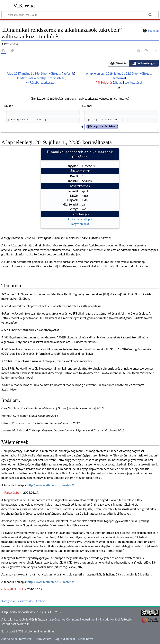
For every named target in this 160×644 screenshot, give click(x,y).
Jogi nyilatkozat (65, 639)
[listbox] (133, 63)
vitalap (42, 78)
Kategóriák (8, 601)
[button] (119, 63)
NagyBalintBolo (14, 589)
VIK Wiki (24, 6)
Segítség (150, 31)
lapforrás (68, 73)
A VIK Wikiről (43, 639)
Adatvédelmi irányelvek (17, 639)
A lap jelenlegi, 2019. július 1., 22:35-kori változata (119, 73)
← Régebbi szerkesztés (41, 82)
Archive (40, 601)
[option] (118, 63)
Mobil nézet (86, 639)
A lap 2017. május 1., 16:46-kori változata (34, 73)
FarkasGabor (12, 492)
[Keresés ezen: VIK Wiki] (80, 14)
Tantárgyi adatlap (79, 219)
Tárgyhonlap (79, 224)
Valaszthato (25, 601)
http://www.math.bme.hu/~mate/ (49, 485)
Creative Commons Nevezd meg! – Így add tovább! (87, 619)
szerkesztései (57, 78)
